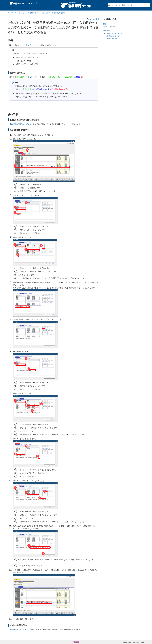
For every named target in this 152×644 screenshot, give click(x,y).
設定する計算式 (111, 26)
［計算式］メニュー (32, 45)
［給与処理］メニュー (18, 630)
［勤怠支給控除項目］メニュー (21, 124)
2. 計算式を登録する (112, 36)
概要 (105, 24)
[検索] (129, 5)
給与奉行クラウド (34, 13)
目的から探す (46, 13)
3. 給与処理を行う (111, 39)
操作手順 (107, 31)
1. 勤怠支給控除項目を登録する (116, 33)
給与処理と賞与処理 (58, 13)
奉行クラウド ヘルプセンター (17, 13)
